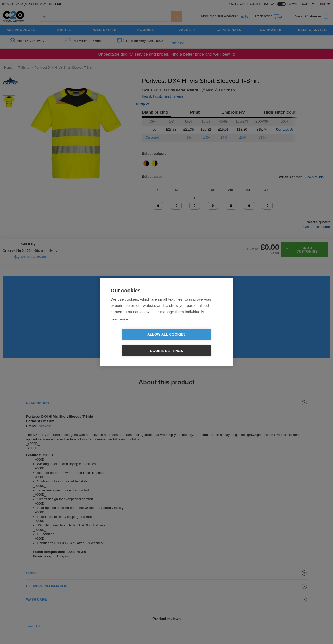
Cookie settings (196, 342)
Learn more (119, 327)
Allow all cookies (137, 342)
